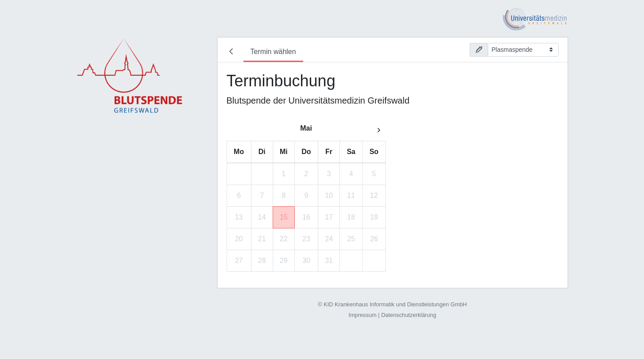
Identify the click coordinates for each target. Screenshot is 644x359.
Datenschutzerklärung (409, 315)
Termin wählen (273, 52)
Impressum (362, 315)
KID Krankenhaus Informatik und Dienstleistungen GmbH (395, 304)
